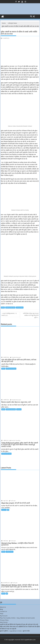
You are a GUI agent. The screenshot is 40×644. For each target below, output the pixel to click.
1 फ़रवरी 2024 (5, 400)
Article (3, 307)
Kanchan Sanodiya (15, 440)
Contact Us (3, 611)
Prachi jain (12, 501)
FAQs (2, 614)
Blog (1, 609)
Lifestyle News (20, 307)
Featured (19, 409)
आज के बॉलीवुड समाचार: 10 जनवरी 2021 (9, 314)
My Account (4, 616)
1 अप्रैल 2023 (5, 440)
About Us (3, 607)
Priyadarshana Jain (16, 357)
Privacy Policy (4, 620)
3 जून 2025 (5, 501)
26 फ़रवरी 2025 (5, 583)
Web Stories (4, 622)
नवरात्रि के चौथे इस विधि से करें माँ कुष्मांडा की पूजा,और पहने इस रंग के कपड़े (19, 624)
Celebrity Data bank (10, 307)
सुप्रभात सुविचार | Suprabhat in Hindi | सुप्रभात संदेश (15, 631)
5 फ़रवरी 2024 (5, 357)
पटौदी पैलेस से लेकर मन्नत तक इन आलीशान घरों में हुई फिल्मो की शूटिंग (31, 315)
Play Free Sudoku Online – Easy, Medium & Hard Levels (17, 618)
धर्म (8, 510)
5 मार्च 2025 (5, 541)
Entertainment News (11, 369)
